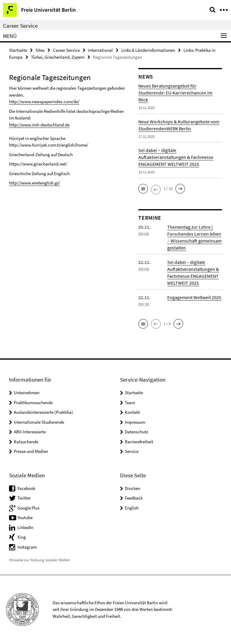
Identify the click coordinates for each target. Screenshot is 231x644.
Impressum (135, 422)
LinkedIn (25, 527)
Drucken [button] (132, 488)
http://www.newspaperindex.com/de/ (44, 102)
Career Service (20, 26)
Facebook (26, 488)
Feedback (134, 498)
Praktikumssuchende (33, 402)
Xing (22, 537)
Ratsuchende (26, 442)
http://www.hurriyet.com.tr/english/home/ (49, 145)
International (100, 50)
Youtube (25, 517)
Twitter (24, 498)
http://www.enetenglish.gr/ (34, 183)
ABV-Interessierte (30, 432)
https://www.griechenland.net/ (38, 164)
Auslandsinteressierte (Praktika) (43, 412)
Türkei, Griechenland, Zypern (58, 57)
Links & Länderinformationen (148, 50)
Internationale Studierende (39, 422)
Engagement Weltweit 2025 (194, 297)
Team (130, 402)
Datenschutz (136, 432)
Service (132, 451)
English (132, 508)
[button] (143, 189)
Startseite (18, 50)
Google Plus (28, 508)
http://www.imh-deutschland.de (39, 125)
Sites (40, 50)
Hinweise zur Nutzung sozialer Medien (40, 560)
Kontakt (132, 412)
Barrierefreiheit (139, 442)
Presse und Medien (31, 451)
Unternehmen (27, 393)
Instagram (27, 547)
